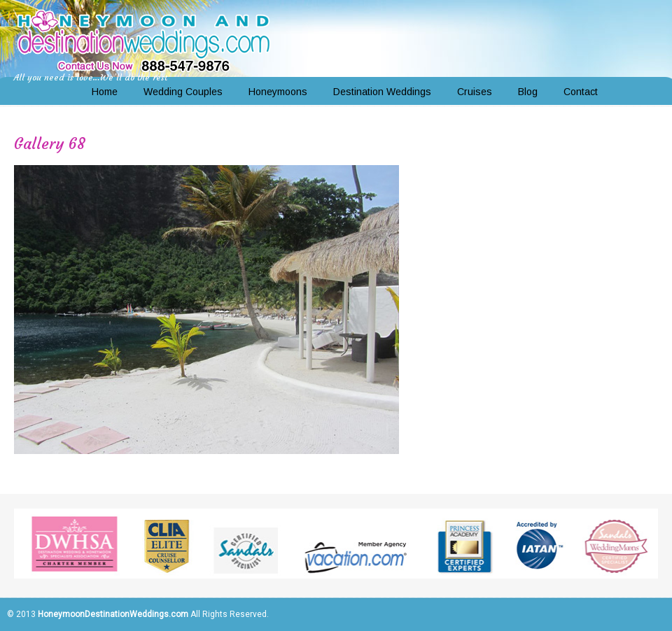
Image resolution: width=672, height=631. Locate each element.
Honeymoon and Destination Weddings (143, 39)
